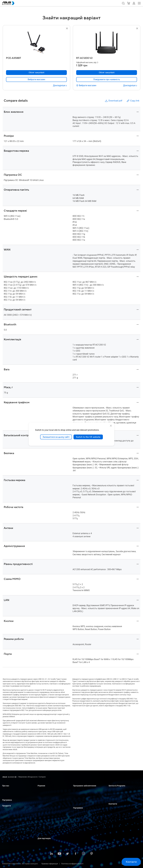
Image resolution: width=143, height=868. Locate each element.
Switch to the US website (88, 437)
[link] (36, 80)
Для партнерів (44, 838)
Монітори (6, 818)
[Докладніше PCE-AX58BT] (60, 86)
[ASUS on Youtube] (59, 854)
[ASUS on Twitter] (67, 854)
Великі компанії (44, 794)
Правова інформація (50, 864)
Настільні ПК (7, 814)
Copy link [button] (133, 101)
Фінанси (41, 825)
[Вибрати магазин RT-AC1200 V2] (86, 86)
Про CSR (5, 794)
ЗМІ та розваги (44, 821)
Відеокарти (7, 830)
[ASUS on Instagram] (84, 854)
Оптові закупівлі (115, 808)
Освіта (40, 798)
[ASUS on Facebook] (76, 854)
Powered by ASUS (115, 798)
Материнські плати (10, 826)
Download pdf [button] (113, 101)
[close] (111, 426)
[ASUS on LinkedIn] (51, 854)
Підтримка (7, 800)
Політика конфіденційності (72, 864)
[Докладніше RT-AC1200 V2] (130, 86)
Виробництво (43, 813)
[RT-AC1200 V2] (107, 57)
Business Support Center (82, 812)
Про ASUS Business (10, 790)
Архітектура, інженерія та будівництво (53, 817)
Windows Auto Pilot (80, 802)
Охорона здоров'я (45, 809)
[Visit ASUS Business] (10, 777)
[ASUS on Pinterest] (92, 854)
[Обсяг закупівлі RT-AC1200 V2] (107, 73)
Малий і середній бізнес (48, 790)
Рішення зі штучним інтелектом (51, 833)
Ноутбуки (6, 810)
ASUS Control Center (81, 794)
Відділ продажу (115, 812)
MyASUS (76, 790)
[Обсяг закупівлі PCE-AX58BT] (36, 73)
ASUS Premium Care (116, 790)
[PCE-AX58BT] (36, 57)
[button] (123, 3)
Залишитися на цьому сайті (56, 437)
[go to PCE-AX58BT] (36, 43)
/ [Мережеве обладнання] (27, 777)
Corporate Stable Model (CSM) (120, 794)
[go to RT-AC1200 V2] (107, 43)
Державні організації (46, 829)
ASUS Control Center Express (84, 798)
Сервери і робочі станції (12, 822)
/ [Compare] (42, 777)
